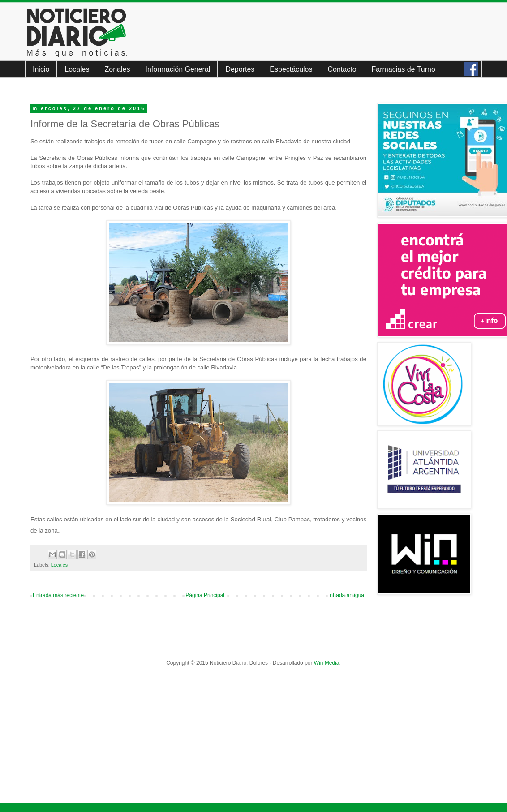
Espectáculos (291, 69)
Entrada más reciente (58, 595)
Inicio (41, 69)
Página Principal (205, 595)
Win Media (327, 663)
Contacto (342, 69)
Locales (77, 69)
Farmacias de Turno (404, 69)
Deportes (240, 69)
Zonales (118, 69)
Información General (178, 69)
